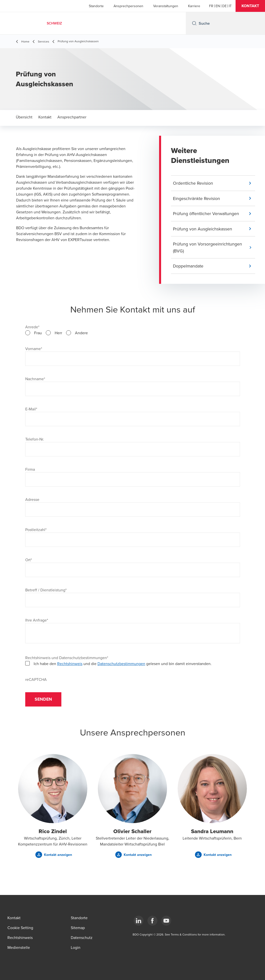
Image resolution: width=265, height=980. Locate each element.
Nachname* (35, 379)
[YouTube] (166, 921)
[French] (211, 6)
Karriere (194, 6)
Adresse (32, 500)
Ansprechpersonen (128, 6)
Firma (30, 470)
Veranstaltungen (166, 6)
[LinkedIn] (139, 921)
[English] (218, 6)
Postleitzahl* (36, 530)
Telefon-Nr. (35, 440)
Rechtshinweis (70, 664)
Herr (58, 334)
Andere (81, 334)
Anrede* (32, 328)
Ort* (29, 560)
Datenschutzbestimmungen (121, 664)
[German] (224, 6)
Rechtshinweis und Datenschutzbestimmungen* (67, 658)
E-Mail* (31, 410)
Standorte (96, 6)
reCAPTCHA (36, 680)
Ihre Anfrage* (37, 621)
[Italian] (230, 6)
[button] (250, 6)
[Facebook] (152, 921)
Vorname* (34, 349)
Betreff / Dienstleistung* (46, 591)
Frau (38, 334)
